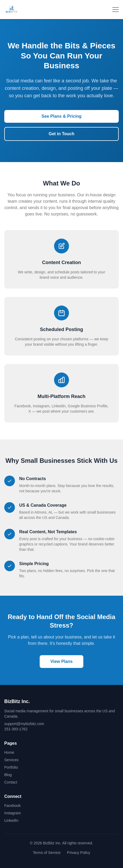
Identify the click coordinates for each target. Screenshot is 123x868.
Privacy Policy (79, 853)
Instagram (13, 813)
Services (11, 760)
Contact (11, 782)
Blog (8, 775)
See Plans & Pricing (61, 116)
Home (9, 752)
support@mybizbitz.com (24, 724)
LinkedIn (11, 820)
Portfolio (11, 767)
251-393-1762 (16, 729)
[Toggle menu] (116, 10)
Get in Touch (62, 134)
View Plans (61, 661)
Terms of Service (47, 853)
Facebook (12, 806)
